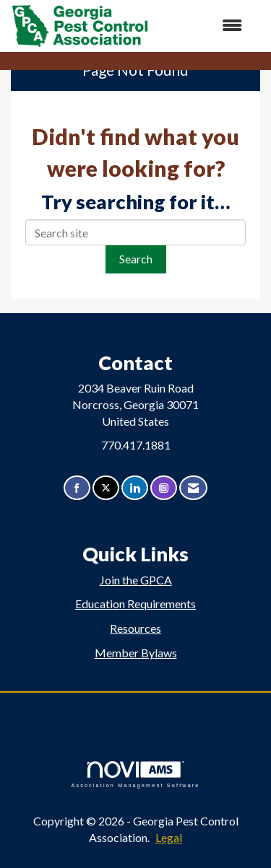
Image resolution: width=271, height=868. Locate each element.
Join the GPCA (136, 580)
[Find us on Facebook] (77, 488)
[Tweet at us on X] (106, 488)
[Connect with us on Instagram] (164, 488)
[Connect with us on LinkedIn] (135, 488)
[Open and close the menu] (203, 26)
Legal (169, 837)
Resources (135, 628)
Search (136, 259)
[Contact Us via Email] (193, 488)
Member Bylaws (136, 653)
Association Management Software (135, 775)
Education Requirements (135, 604)
